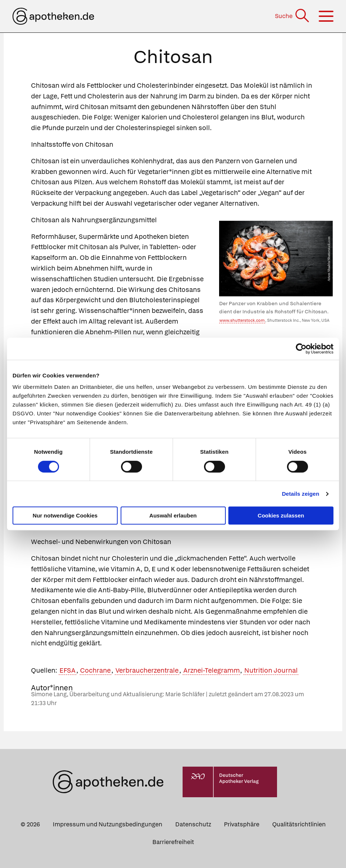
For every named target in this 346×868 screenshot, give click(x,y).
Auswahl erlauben (173, 515)
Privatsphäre (242, 824)
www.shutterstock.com (242, 320)
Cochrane (95, 670)
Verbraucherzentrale (147, 670)
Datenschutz (193, 824)
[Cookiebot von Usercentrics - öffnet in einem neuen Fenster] (301, 349)
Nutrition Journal (271, 670)
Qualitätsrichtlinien (299, 824)
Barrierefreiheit (173, 842)
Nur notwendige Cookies (65, 515)
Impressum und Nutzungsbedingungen (108, 824)
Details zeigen (300, 494)
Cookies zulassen (281, 515)
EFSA (68, 670)
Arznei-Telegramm (212, 670)
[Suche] (293, 16)
